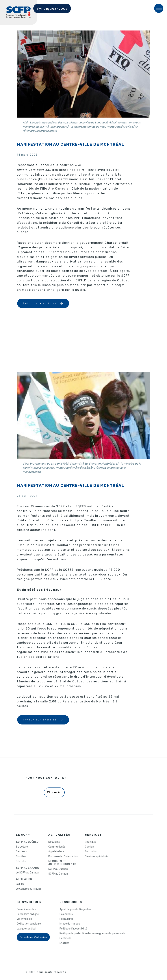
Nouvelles (54, 842)
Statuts (21, 861)
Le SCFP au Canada (27, 873)
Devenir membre (26, 909)
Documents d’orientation (63, 857)
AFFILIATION (24, 879)
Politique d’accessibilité (73, 929)
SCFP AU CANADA (27, 868)
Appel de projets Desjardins (75, 909)
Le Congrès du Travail (28, 889)
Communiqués (57, 847)
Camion (89, 847)
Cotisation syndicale (29, 924)
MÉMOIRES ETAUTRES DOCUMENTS (62, 863)
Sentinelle (65, 938)
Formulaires (66, 919)
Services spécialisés (97, 857)
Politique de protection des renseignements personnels (92, 934)
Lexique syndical (26, 929)
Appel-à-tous (56, 852)
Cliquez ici (54, 792)
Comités (21, 857)
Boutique (90, 842)
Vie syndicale (24, 919)
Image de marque (70, 924)
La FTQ (20, 884)
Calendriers (66, 914)
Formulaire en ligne (28, 914)
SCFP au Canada (58, 874)
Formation (91, 852)
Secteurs (21, 852)
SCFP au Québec (58, 869)
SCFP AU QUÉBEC (27, 842)
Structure (22, 847)
